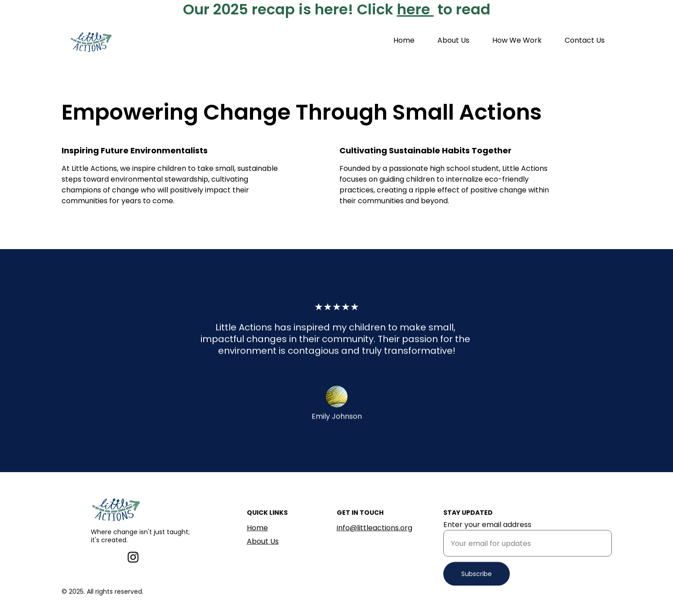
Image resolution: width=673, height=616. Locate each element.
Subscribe (477, 580)
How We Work (517, 40)
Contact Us (585, 40)
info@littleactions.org (374, 529)
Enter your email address (487, 530)
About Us (453, 40)
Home (404, 40)
